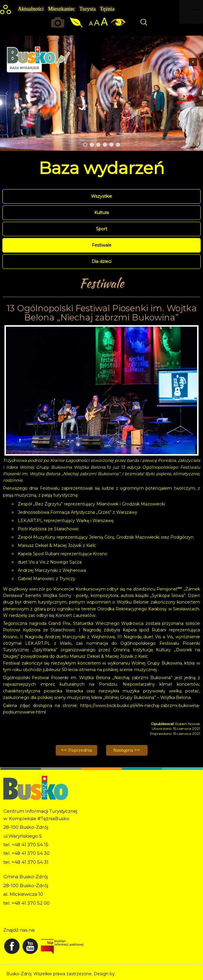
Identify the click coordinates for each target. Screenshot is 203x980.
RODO (10, 911)
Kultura (101, 213)
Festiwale (102, 245)
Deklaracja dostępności (27, 917)
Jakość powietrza (77, 22)
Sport (102, 229)
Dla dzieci (101, 261)
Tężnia (107, 9)
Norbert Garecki (133, 974)
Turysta (88, 9)
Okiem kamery (59, 22)
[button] (7, 93)
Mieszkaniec (62, 9)
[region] (101, 93)
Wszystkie (101, 196)
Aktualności (31, 9)
